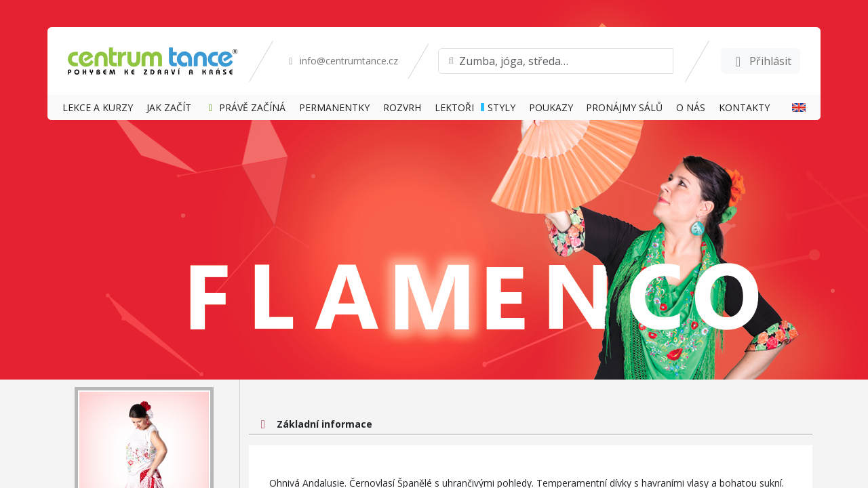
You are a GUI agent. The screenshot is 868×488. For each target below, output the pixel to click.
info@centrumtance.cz (341, 61)
